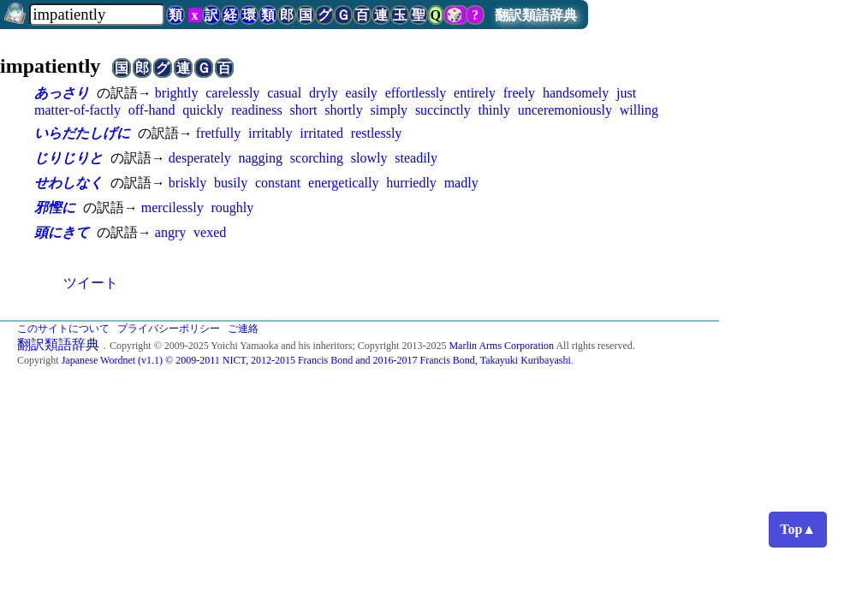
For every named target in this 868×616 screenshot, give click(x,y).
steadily (416, 158)
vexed (210, 232)
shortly (343, 110)
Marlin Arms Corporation (501, 346)
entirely (475, 93)
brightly (177, 93)
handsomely (576, 93)
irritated (321, 133)
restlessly (377, 133)
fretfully (218, 133)
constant (278, 183)
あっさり (62, 93)
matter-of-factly (77, 110)
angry (170, 232)
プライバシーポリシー (169, 329)
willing (639, 110)
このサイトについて (63, 329)
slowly (369, 158)
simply (389, 110)
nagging (260, 158)
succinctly (443, 110)
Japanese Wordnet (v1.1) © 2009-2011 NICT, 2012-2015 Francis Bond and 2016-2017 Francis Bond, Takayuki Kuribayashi (316, 360)
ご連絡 (243, 329)
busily (231, 183)
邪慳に (55, 207)
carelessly (232, 93)
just (626, 93)
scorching (317, 158)
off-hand (152, 110)
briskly (187, 183)
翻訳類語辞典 (536, 15)
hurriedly (411, 183)
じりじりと (68, 158)
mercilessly (172, 207)
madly (461, 183)
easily (362, 93)
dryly (324, 93)
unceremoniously (565, 110)
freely (519, 93)
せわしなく (68, 183)
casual (284, 93)
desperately (200, 158)
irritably (271, 133)
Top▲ (798, 529)
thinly (494, 110)
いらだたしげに (82, 133)
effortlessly (416, 93)
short (303, 110)
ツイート (91, 283)
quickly (203, 110)
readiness (257, 110)
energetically (343, 183)
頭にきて (62, 232)
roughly (232, 207)
